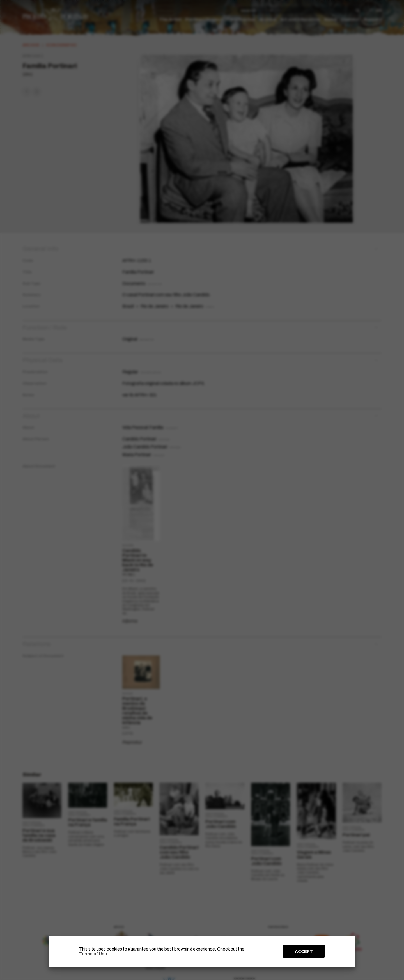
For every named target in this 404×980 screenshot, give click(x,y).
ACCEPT (304, 951)
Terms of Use (93, 954)
